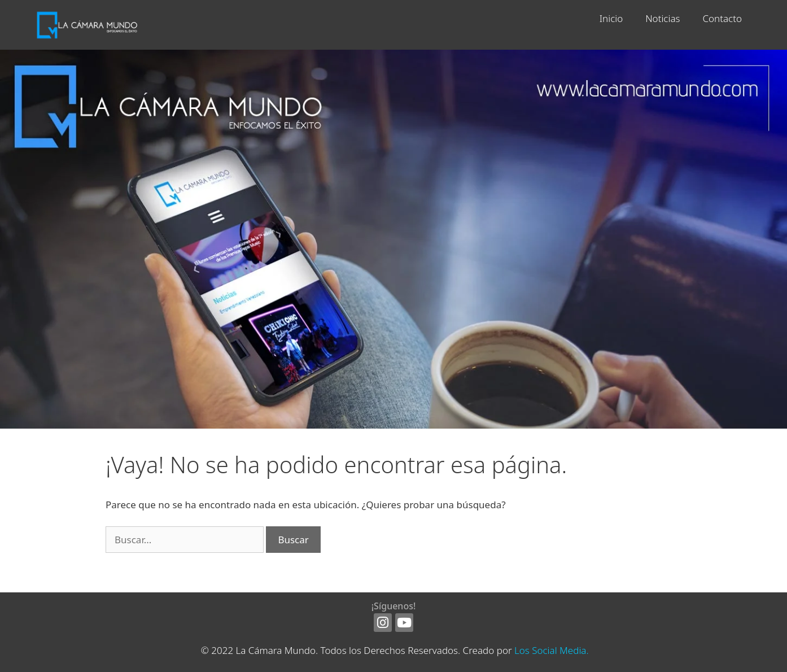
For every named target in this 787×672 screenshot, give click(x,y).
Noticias (663, 18)
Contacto (722, 18)
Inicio (611, 18)
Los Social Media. (552, 650)
